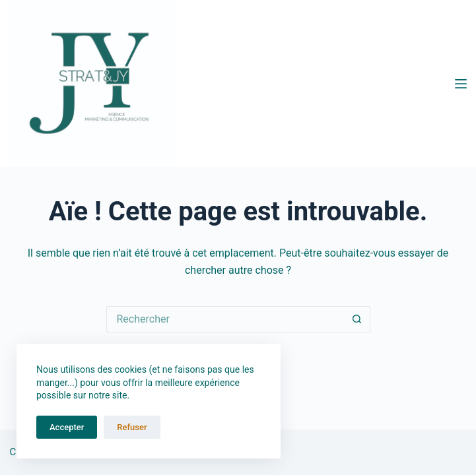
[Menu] (461, 84)
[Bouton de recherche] (357, 319)
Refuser (132, 427)
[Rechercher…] (225, 319)
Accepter (67, 427)
